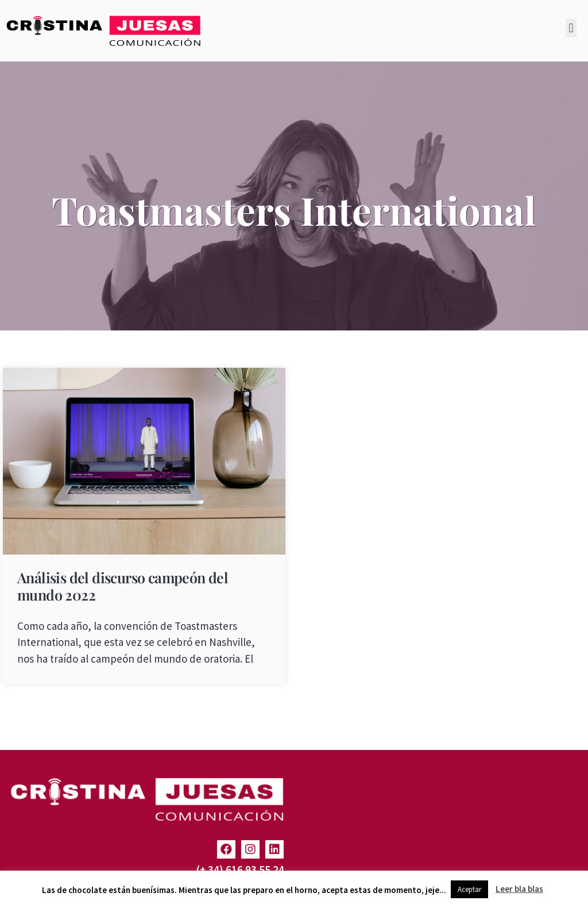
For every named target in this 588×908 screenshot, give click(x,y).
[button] (571, 28)
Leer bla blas (519, 889)
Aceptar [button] (469, 889)
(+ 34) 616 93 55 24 (240, 869)
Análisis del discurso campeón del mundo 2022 (123, 586)
